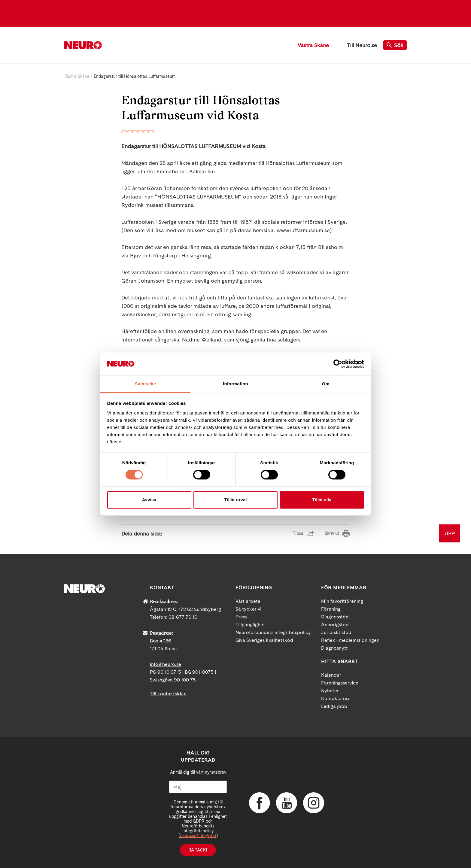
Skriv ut (332, 533)
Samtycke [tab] (146, 384)
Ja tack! (198, 850)
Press (241, 617)
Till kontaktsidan (168, 694)
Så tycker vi (248, 609)
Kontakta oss (336, 698)
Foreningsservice (340, 683)
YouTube (287, 803)
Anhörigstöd (335, 625)
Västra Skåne (313, 45)
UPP (450, 533)
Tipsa (298, 533)
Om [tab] (325, 384)
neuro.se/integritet (198, 836)
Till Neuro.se (362, 45)
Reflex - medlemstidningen (350, 640)
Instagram (314, 803)
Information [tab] (235, 384)
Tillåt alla (322, 500)
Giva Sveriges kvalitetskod (264, 640)
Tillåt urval (236, 500)
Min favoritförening (342, 601)
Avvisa (149, 500)
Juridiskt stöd (336, 632)
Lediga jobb (334, 706)
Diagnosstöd (335, 617)
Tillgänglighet (250, 625)
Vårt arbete (248, 601)
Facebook (260, 803)
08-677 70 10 (183, 617)
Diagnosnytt (334, 648)
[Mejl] (198, 787)
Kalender (331, 675)
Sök (395, 45)
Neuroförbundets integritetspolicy (273, 632)
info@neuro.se (166, 664)
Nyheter (330, 691)
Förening (331, 609)
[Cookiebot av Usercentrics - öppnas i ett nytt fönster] (338, 364)
